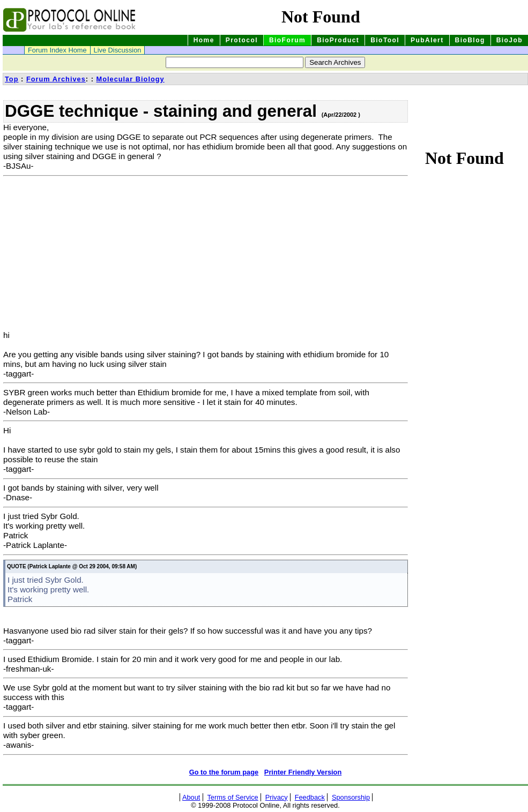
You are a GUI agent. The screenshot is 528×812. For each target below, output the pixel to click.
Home (204, 40)
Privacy (277, 797)
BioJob (510, 40)
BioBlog (470, 40)
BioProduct (338, 40)
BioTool (385, 40)
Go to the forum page (224, 772)
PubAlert (427, 40)
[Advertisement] (93, 255)
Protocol (242, 40)
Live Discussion (118, 50)
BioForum (287, 40)
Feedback (310, 797)
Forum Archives (56, 79)
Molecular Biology (130, 79)
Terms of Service (232, 797)
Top (12, 79)
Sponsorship (351, 797)
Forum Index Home (57, 50)
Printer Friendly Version (303, 772)
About (191, 797)
